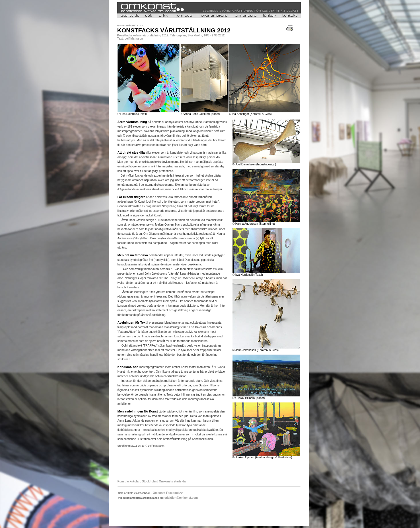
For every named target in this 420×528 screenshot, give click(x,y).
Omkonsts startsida (172, 481)
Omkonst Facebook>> (168, 493)
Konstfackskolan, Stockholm (137, 481)
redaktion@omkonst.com (181, 498)
